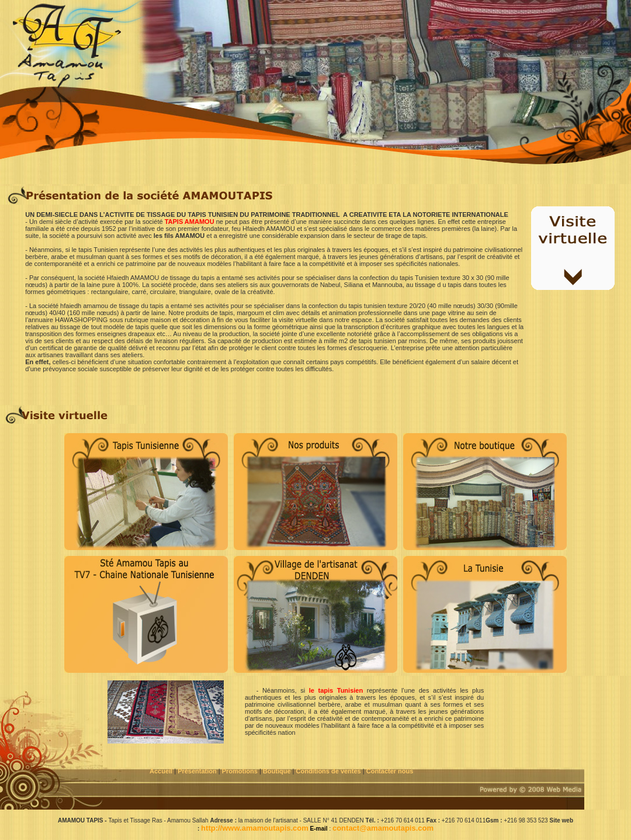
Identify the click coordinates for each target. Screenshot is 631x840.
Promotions (240, 771)
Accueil (161, 771)
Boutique (278, 771)
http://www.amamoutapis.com (255, 828)
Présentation (197, 771)
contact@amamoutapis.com (383, 828)
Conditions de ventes (330, 771)
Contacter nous (391, 771)
